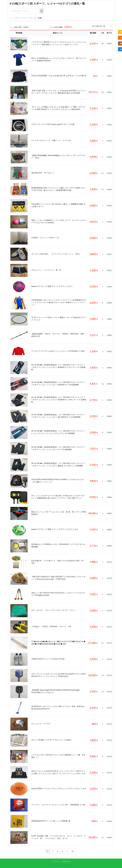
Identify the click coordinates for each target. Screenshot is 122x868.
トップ (11, 18)
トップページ (56, 861)
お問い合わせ (67, 861)
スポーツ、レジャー (21, 18)
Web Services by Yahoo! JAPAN (61, 865)
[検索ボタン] (42, 11)
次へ (73, 851)
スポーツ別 (32, 18)
